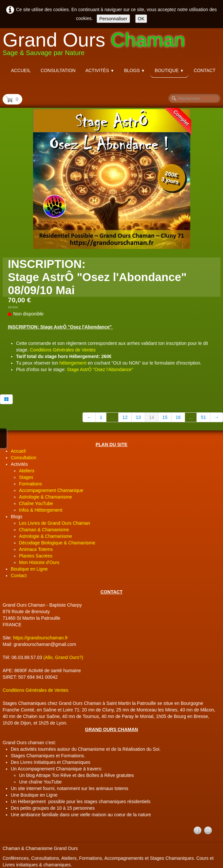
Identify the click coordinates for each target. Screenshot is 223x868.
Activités (100, 70)
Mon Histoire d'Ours (39, 562)
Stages (26, 477)
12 (125, 417)
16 (178, 417)
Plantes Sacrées (36, 556)
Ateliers (27, 471)
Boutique (169, 70)
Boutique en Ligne (29, 569)
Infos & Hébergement (41, 510)
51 (203, 417)
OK (141, 19)
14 (152, 417)
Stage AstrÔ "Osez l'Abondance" (100, 369)
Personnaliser (113, 19)
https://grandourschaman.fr (40, 638)
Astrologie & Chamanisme (46, 497)
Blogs (135, 70)
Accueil (21, 70)
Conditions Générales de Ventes (63, 350)
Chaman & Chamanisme (44, 530)
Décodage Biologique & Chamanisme (57, 543)
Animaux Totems (36, 549)
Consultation (58, 70)
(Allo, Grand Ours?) (63, 657)
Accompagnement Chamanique (51, 490)
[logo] (96, 45)
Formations (30, 484)
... (112, 417)
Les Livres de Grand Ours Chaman (55, 523)
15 (165, 417)
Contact (204, 70)
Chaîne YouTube (36, 503)
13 (138, 417)
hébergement (73, 363)
